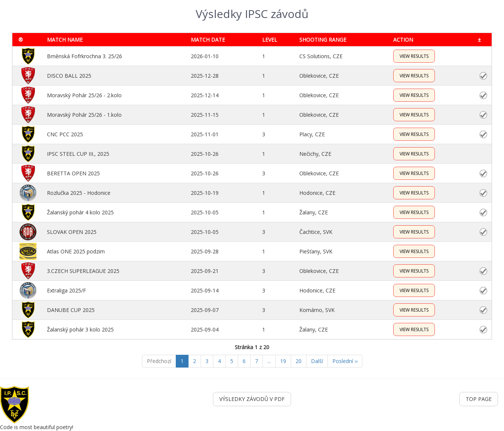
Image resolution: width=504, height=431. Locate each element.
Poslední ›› (345, 361)
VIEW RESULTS (414, 56)
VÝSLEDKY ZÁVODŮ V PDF (252, 399)
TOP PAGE (479, 399)
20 (299, 361)
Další (317, 361)
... (269, 361)
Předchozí (159, 361)
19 (283, 361)
